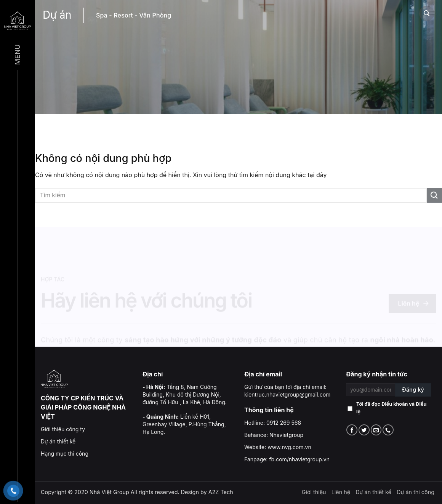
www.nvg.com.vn (289, 447)
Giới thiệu (314, 492)
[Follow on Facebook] (352, 430)
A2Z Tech (221, 492)
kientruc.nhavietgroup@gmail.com (287, 394)
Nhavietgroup (286, 435)
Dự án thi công (416, 492)
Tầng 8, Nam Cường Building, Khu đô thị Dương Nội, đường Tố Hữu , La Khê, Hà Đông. (185, 394)
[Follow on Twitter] (364, 430)
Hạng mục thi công (65, 454)
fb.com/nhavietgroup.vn (299, 459)
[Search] (427, 13)
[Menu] (18, 20)
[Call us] (388, 430)
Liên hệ (341, 492)
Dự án (57, 15)
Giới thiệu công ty (63, 429)
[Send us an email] (376, 430)
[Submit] (434, 195)
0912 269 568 (284, 423)
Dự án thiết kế (58, 441)
